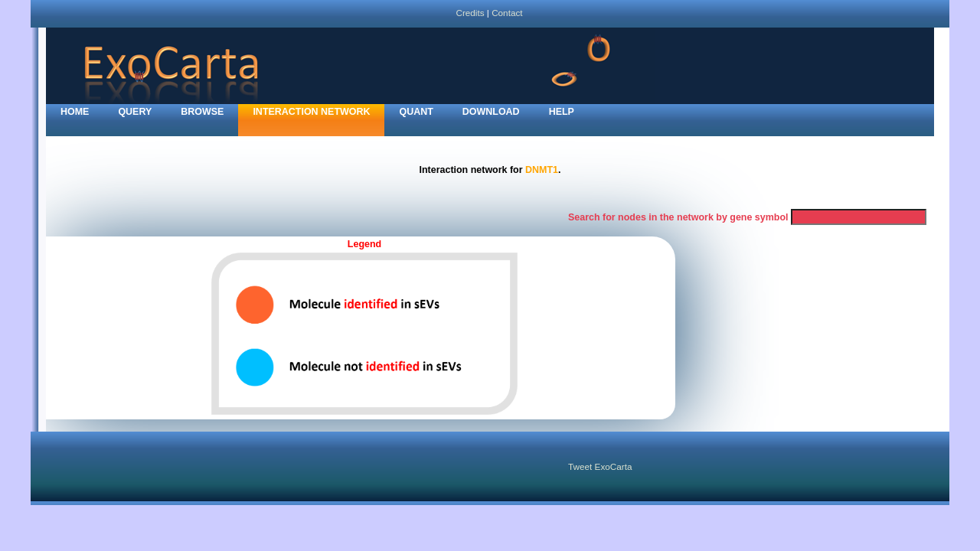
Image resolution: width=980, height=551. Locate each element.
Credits (470, 13)
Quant (416, 112)
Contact (507, 13)
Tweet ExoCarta (600, 466)
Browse (202, 112)
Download (491, 112)
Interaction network (311, 112)
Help (562, 112)
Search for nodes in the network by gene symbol (678, 217)
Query (135, 112)
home (75, 112)
